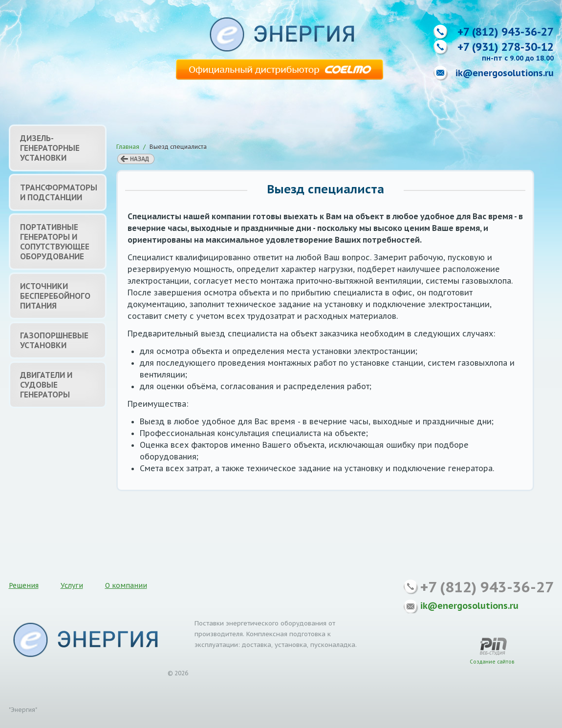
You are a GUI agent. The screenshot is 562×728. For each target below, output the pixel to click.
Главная (128, 147)
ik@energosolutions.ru (505, 73)
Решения (24, 585)
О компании (126, 585)
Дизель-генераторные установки (50, 148)
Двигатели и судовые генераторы (46, 385)
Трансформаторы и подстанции (59, 192)
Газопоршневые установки (54, 340)
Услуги (72, 585)
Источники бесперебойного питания (55, 296)
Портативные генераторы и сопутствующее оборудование (55, 242)
